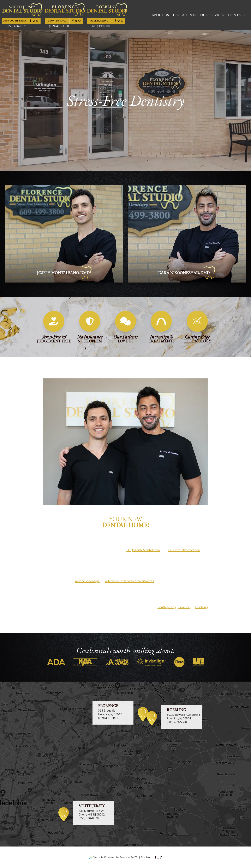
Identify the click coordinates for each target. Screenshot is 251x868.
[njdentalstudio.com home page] (22, 10)
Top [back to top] (158, 857)
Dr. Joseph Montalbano (143, 550)
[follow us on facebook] (30, 21)
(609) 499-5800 (177, 722)
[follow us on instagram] (37, 21)
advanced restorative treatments (130, 581)
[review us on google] (34, 21)
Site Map (146, 857)
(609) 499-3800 (108, 718)
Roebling (201, 607)
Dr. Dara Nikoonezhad (184, 550)
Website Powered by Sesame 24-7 (114, 857)
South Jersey (167, 607)
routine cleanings (87, 581)
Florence (184, 607)
